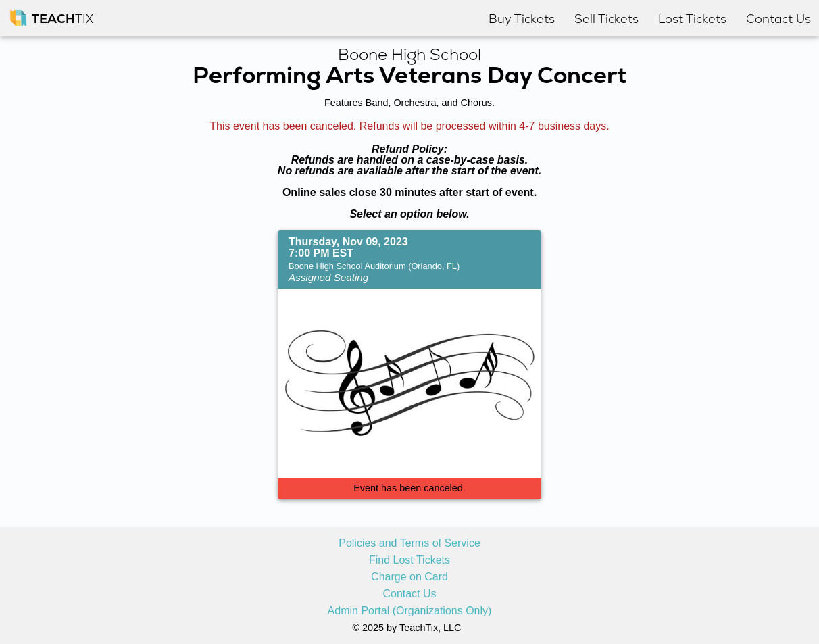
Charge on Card (409, 577)
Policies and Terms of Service (409, 543)
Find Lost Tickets (409, 560)
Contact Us (409, 594)
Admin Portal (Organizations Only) (410, 611)
